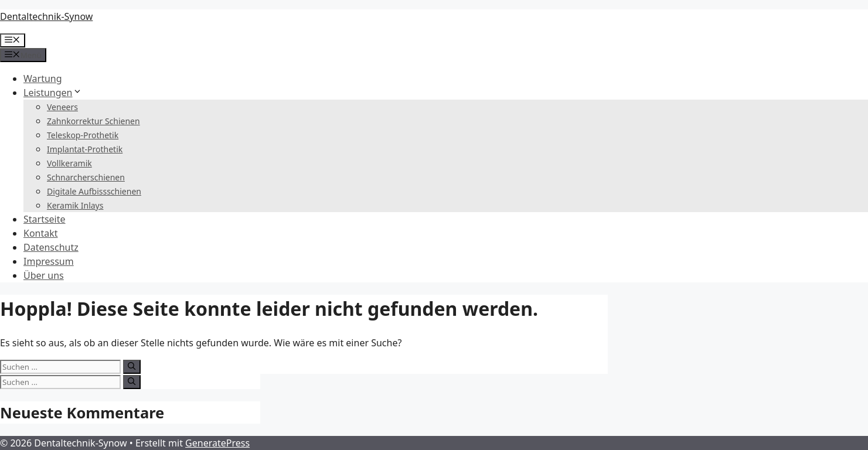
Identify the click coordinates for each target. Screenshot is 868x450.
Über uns (44, 275)
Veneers (62, 107)
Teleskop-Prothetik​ (83, 135)
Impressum (49, 261)
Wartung (43, 79)
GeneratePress (217, 443)
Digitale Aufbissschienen (94, 191)
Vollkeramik (69, 163)
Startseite (45, 219)
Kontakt (41, 233)
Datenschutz (51, 247)
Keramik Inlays (75, 205)
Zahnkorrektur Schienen (93, 121)
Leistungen (53, 93)
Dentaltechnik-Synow (46, 16)
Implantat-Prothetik (85, 149)
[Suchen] (132, 367)
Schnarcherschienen (86, 177)
